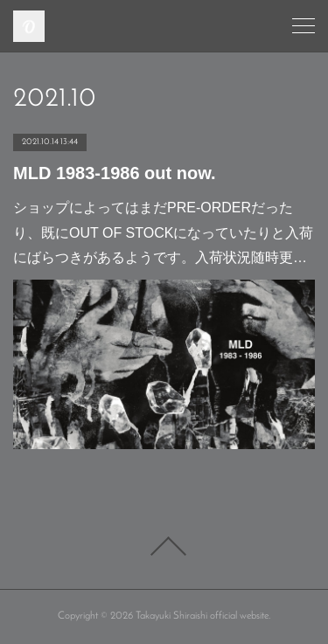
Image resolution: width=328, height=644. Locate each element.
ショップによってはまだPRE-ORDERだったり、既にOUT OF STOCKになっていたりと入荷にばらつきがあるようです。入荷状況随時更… (163, 233)
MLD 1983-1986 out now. (115, 173)
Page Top (164, 546)
